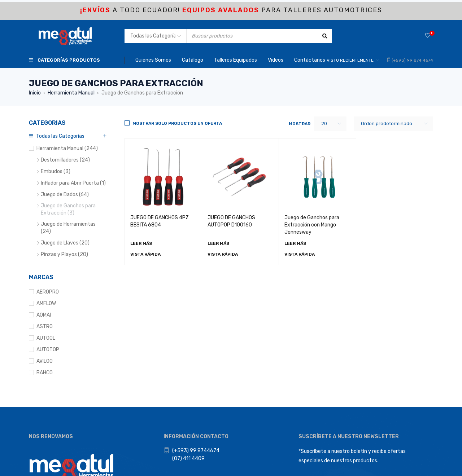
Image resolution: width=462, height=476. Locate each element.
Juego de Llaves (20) (65, 243)
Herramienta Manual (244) (67, 148)
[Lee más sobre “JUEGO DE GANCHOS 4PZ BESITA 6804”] (141, 243)
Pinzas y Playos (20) (64, 254)
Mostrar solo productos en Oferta (177, 123)
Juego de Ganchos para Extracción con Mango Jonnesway (312, 225)
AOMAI (44, 315)
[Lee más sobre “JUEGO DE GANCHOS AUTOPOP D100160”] (218, 243)
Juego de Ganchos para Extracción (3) (68, 209)
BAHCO (45, 373)
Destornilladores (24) (65, 160)
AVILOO (45, 361)
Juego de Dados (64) (65, 195)
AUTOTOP (48, 350)
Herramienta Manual (71, 93)
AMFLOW (46, 303)
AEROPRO (48, 292)
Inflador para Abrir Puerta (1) (73, 183)
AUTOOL (46, 338)
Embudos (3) (56, 171)
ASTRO (45, 327)
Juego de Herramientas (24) (68, 228)
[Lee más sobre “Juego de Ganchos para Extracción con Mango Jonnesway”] (295, 243)
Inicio (35, 93)
